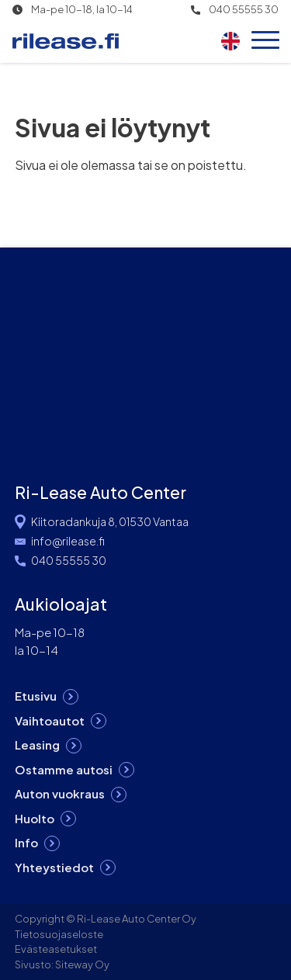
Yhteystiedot (54, 867)
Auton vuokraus (60, 793)
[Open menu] (265, 41)
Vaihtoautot (50, 720)
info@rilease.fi (68, 541)
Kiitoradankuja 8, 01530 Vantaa (110, 521)
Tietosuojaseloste (59, 934)
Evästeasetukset (56, 949)
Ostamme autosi (64, 769)
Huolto (35, 818)
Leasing (37, 745)
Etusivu (36, 696)
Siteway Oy (82, 964)
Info (26, 842)
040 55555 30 (244, 10)
